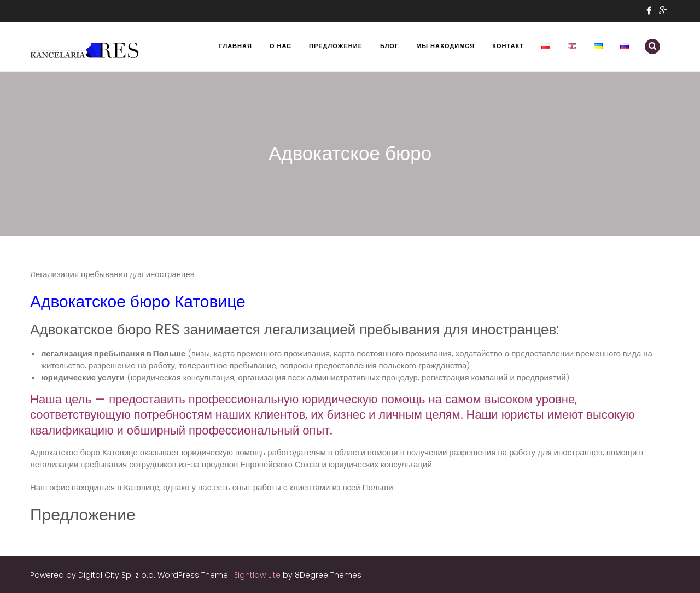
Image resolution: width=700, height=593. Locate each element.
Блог (389, 46)
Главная (236, 46)
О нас (281, 46)
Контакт (508, 46)
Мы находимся (445, 46)
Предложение (336, 46)
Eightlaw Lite (258, 575)
